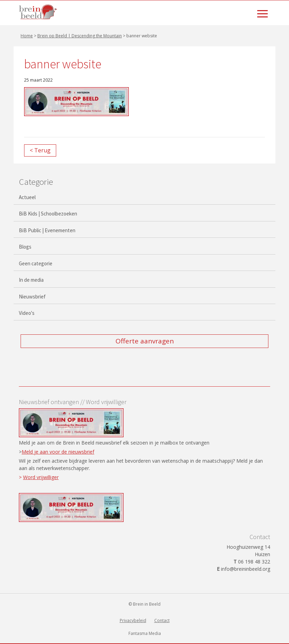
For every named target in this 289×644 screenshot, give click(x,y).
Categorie (36, 182)
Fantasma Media (145, 633)
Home (27, 36)
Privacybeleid (133, 620)
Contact (162, 620)
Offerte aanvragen (145, 341)
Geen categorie (36, 263)
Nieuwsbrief (32, 297)
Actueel (27, 197)
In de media (31, 280)
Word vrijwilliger (41, 477)
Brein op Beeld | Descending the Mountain (80, 36)
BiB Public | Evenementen (47, 230)
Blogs (25, 247)
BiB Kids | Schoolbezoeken (48, 214)
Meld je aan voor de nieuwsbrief (58, 452)
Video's (27, 313)
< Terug (40, 150)
